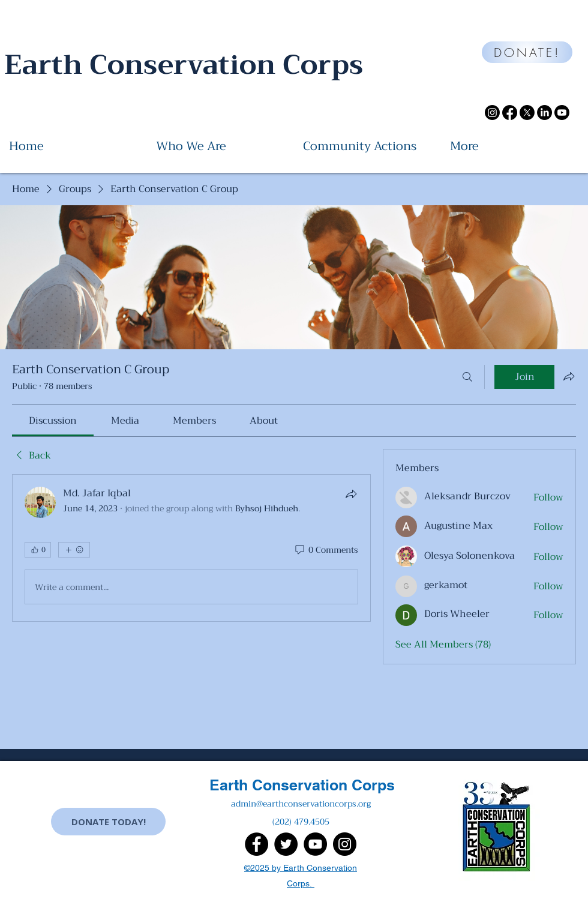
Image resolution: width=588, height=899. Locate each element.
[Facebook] (510, 113)
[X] (527, 113)
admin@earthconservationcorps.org (301, 804)
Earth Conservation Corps (302, 785)
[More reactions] (74, 550)
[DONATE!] (527, 52)
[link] (53, 421)
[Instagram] (492, 113)
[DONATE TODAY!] (108, 822)
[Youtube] (562, 113)
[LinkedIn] (544, 113)
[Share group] (569, 376)
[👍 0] (38, 550)
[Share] (351, 494)
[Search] (467, 377)
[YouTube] (315, 844)
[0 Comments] (326, 550)
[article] (191, 548)
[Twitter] (286, 844)
